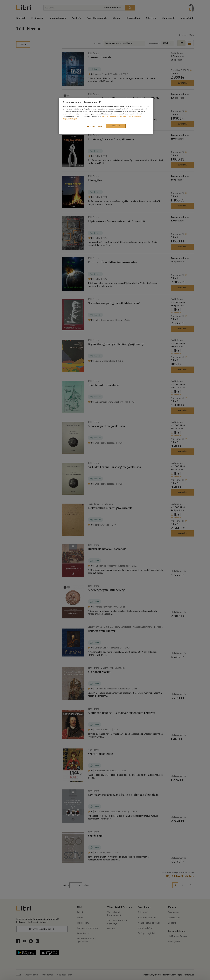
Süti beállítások (95, 127)
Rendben (116, 126)
